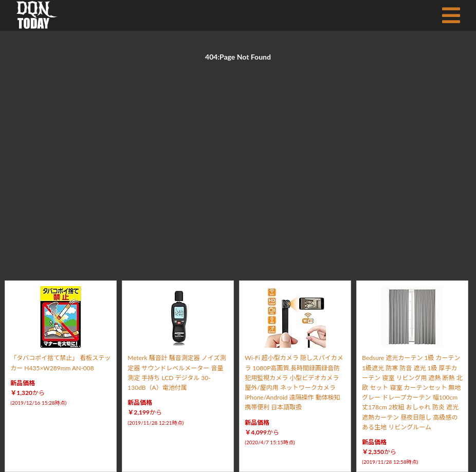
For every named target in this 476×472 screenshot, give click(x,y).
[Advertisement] (238, 159)
